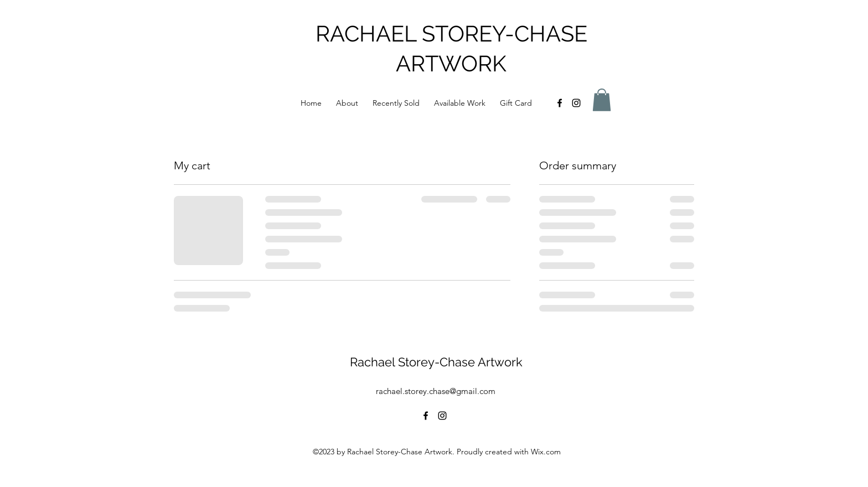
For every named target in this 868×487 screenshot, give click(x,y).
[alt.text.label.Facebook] (560, 103)
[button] (602, 100)
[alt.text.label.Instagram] (576, 103)
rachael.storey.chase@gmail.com (436, 391)
